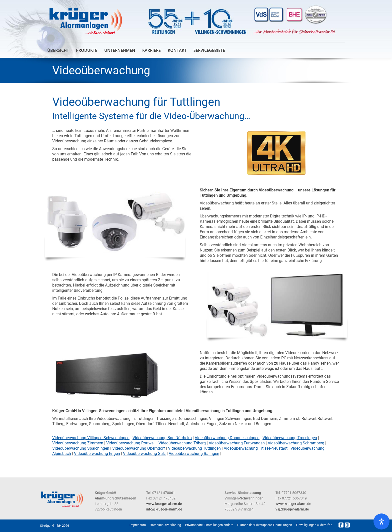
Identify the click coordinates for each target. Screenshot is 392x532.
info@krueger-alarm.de (164, 509)
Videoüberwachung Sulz (144, 454)
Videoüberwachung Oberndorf (139, 448)
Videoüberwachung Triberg (182, 443)
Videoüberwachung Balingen (194, 454)
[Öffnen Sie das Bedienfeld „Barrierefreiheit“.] (381, 521)
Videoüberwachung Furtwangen (237, 443)
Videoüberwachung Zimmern (78, 443)
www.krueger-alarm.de (164, 504)
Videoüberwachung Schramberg (296, 443)
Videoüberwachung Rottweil (131, 443)
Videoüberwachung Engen (97, 454)
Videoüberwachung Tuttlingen (194, 448)
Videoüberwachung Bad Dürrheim (162, 438)
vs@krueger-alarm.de (292, 509)
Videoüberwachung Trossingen (290, 438)
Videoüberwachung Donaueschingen (227, 438)
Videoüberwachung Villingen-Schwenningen (91, 438)
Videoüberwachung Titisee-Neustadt (256, 448)
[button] (209, 525)
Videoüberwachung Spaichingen (81, 448)
